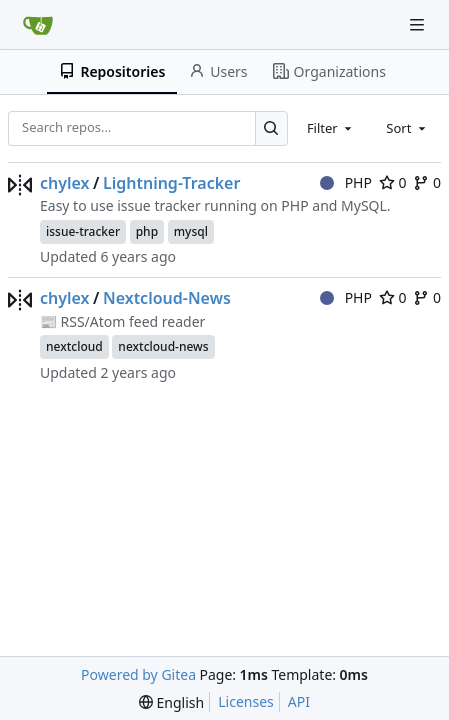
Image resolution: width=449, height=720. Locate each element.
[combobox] (331, 128)
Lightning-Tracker (171, 183)
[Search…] (271, 128)
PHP (346, 182)
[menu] (171, 702)
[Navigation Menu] (419, 24)
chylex (65, 183)
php (147, 231)
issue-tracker (83, 231)
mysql (191, 231)
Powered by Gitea (138, 674)
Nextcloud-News (167, 298)
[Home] (38, 25)
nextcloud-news (163, 346)
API (299, 701)
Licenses (246, 701)
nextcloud (74, 346)
